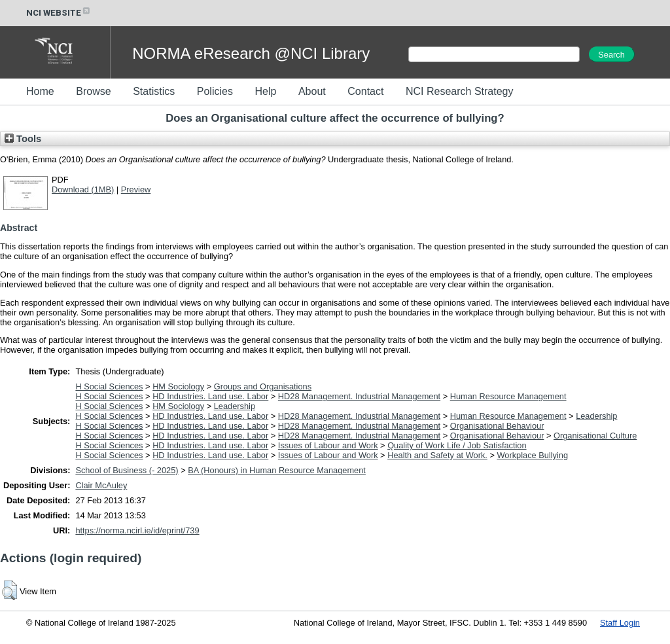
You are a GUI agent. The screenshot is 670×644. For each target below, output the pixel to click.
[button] (9, 590)
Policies (215, 91)
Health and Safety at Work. (437, 455)
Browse (93, 91)
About (312, 91)
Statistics (154, 91)
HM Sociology (178, 386)
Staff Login (620, 623)
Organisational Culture (595, 436)
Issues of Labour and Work (328, 445)
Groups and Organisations (263, 386)
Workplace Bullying (532, 455)
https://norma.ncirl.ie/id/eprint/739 (137, 530)
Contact (365, 91)
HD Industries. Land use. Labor (210, 396)
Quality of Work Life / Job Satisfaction (457, 445)
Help (265, 91)
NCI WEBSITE (59, 13)
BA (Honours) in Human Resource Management (277, 470)
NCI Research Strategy (460, 91)
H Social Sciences (109, 386)
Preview (136, 189)
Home (40, 91)
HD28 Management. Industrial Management (359, 396)
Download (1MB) (83, 189)
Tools (23, 139)
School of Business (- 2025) (127, 470)
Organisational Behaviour (497, 426)
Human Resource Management (508, 396)
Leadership (235, 406)
